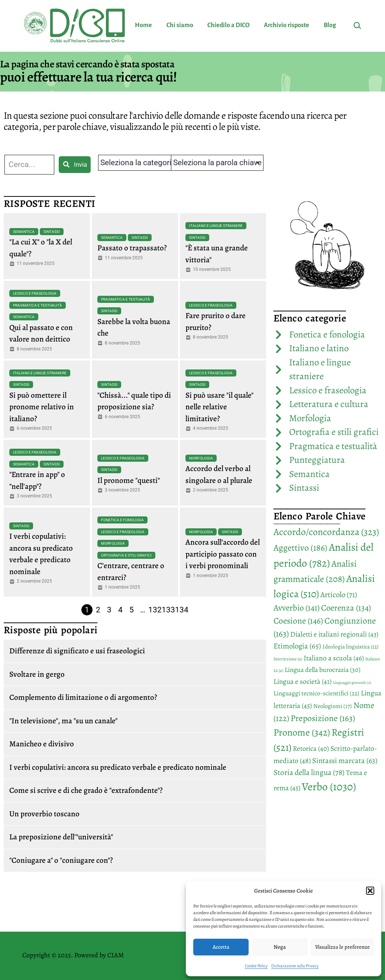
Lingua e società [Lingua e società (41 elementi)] (302, 682)
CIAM (116, 955)
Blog (330, 25)
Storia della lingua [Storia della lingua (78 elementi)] (309, 772)
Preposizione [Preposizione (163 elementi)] (323, 718)
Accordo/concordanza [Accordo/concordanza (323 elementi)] (326, 532)
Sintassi (52, 232)
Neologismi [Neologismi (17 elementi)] (333, 706)
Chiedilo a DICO (229, 25)
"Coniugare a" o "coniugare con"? (61, 860)
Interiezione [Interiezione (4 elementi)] (288, 659)
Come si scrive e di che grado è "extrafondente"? (86, 790)
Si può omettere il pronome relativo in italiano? (42, 407)
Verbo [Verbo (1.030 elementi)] (329, 787)
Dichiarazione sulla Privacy (295, 966)
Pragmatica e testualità (38, 305)
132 (155, 610)
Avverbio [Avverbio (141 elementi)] (297, 608)
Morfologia (201, 458)
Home (143, 25)
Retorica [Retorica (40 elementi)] (311, 749)
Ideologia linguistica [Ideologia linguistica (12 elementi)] (350, 646)
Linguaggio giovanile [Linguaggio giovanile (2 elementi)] (352, 683)
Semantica (24, 232)
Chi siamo (180, 25)
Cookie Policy (256, 966)
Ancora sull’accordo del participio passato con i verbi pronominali (223, 554)
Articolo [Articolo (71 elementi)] (339, 595)
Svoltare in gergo (37, 674)
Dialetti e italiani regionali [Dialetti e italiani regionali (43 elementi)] (334, 634)
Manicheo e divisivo (42, 744)
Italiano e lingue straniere (216, 226)
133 (168, 610)
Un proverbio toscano (44, 814)
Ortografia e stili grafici (126, 555)
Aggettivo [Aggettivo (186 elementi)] (300, 548)
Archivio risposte (287, 25)
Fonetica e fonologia (122, 520)
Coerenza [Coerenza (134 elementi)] (346, 608)
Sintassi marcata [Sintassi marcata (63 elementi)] (345, 760)
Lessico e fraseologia (35, 293)
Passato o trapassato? (132, 248)
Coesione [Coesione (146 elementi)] (298, 621)
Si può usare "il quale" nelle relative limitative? (219, 407)
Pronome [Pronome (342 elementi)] (302, 732)
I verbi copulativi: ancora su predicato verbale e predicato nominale (118, 767)
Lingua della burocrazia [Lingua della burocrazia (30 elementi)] (323, 670)
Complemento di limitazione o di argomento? (83, 697)
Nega (280, 947)
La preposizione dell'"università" (61, 837)
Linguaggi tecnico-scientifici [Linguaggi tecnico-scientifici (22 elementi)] (316, 693)
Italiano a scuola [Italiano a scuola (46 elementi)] (334, 658)
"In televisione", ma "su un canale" (63, 721)
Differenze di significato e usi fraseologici (77, 651)
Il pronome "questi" (129, 480)
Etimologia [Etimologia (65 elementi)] (297, 646)
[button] (370, 891)
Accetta (221, 947)
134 (182, 610)
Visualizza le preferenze (342, 947)
